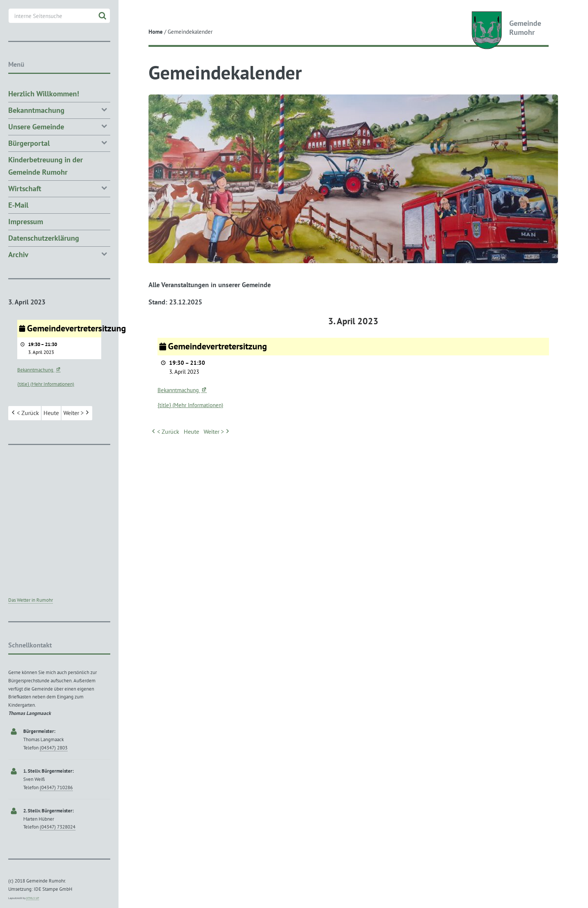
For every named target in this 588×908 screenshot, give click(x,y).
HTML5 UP (33, 898)
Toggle (132, 12)
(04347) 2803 (54, 748)
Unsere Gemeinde (59, 126)
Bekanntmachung (183, 390)
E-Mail (18, 205)
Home (156, 32)
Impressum (26, 222)
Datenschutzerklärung (44, 238)
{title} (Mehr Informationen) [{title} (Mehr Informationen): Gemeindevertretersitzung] (190, 405)
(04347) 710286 (56, 787)
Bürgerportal (59, 143)
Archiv (59, 254)
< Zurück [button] (165, 432)
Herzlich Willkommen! (44, 94)
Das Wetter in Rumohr (31, 600)
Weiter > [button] (217, 432)
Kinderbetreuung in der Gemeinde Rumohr (46, 166)
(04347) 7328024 (58, 827)
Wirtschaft (59, 188)
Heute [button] (191, 432)
